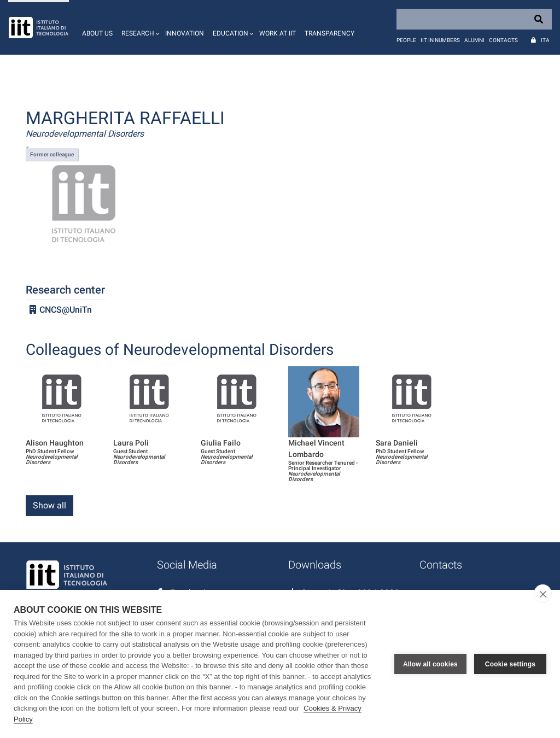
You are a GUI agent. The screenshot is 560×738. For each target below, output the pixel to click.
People (406, 40)
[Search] (474, 19)
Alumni (474, 40)
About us (97, 33)
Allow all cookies (430, 664)
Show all (49, 505)
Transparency (329, 33)
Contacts (503, 40)
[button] (139, 27)
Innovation (185, 33)
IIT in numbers (440, 40)
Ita (545, 40)
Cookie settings (510, 664)
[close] (543, 594)
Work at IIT (278, 33)
